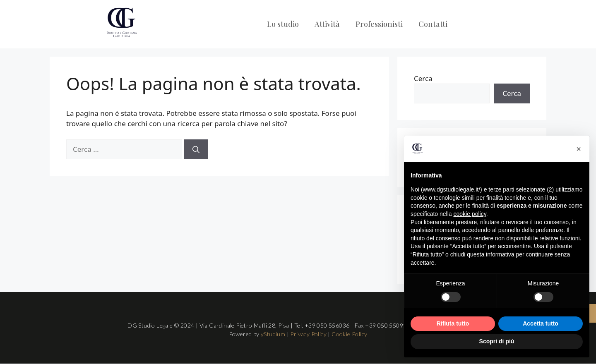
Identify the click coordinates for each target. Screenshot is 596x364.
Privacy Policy (308, 334)
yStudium (273, 334)
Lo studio (283, 24)
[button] (579, 149)
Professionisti (379, 24)
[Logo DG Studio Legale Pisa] (121, 23)
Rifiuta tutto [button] (453, 323)
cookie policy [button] (470, 214)
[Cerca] (196, 149)
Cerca (423, 78)
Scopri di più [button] (497, 341)
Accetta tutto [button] (541, 323)
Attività (327, 24)
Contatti (433, 24)
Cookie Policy (349, 334)
